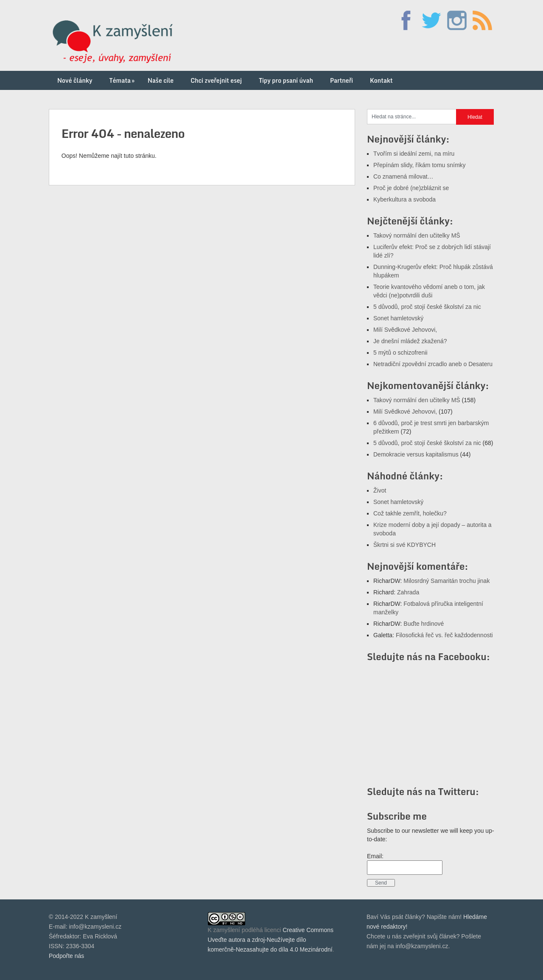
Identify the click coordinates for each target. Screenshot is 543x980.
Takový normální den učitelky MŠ (417, 235)
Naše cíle (161, 80)
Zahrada (408, 592)
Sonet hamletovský (398, 318)
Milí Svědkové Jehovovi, (405, 330)
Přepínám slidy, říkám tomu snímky (420, 165)
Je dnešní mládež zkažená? (410, 341)
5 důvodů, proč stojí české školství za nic (427, 307)
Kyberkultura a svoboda (404, 199)
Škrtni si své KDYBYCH (404, 545)
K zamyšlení (224, 930)
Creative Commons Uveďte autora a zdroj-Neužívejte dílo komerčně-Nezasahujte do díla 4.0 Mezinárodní (271, 940)
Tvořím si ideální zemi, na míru (414, 154)
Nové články (75, 80)
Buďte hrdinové (424, 624)
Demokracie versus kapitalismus (416, 454)
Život (380, 490)
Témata (123, 80)
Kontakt (381, 80)
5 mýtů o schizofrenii (400, 353)
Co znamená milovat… (403, 176)
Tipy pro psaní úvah (286, 80)
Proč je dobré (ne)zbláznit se (411, 188)
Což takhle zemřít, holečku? (410, 513)
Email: (375, 856)
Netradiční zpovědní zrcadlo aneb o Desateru (433, 364)
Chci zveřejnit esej (216, 80)
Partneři (341, 80)
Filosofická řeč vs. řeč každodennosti (444, 635)
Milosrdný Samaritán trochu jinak (446, 581)
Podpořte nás (66, 956)
